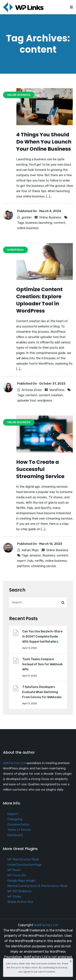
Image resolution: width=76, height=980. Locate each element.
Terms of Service (19, 830)
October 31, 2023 (52, 384)
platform (23, 566)
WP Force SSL (17, 875)
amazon (35, 555)
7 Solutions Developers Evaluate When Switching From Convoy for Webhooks (42, 692)
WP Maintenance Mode (23, 859)
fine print (16, 968)
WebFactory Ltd (14, 763)
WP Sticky (14, 897)
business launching (39, 223)
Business (49, 555)
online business (28, 228)
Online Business (50, 217)
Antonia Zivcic (32, 390)
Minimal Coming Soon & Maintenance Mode (37, 886)
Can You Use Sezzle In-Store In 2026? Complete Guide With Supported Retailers (42, 637)
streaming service (44, 566)
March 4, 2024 (50, 211)
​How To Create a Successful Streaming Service (40, 469)
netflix (39, 561)
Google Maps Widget (22, 881)
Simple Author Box (20, 902)
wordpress (45, 400)
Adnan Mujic (30, 550)
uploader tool (26, 400)
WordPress (57, 390)
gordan (27, 217)
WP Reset (14, 870)
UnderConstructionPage (24, 865)
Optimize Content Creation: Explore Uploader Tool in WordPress (39, 300)
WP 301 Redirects (19, 891)
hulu (30, 561)
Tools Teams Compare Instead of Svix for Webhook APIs (42, 664)
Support (13, 814)
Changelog (15, 819)
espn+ (22, 561)
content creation (51, 395)
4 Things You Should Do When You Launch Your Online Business (44, 142)
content (59, 223)
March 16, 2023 (51, 544)
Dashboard (15, 835)
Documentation (18, 824)
